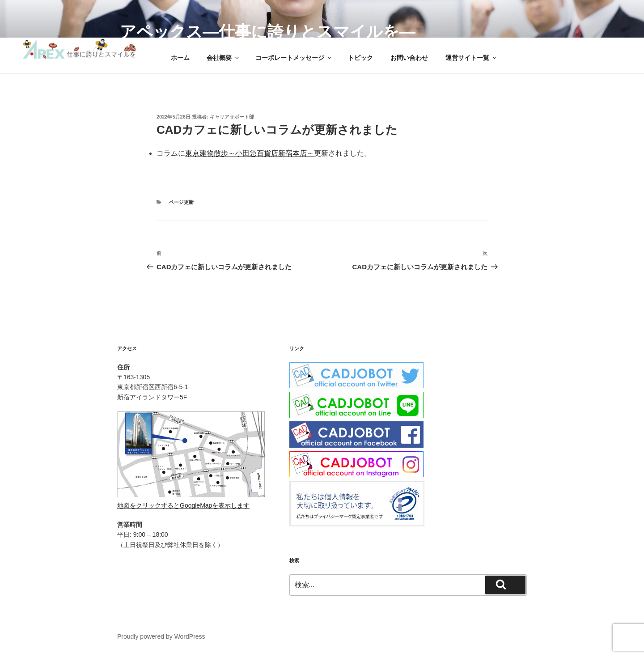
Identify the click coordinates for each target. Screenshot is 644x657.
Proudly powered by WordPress (161, 636)
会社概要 (223, 58)
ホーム (180, 58)
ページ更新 (181, 202)
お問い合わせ (409, 58)
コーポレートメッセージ (294, 58)
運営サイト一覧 (472, 58)
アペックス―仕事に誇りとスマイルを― (268, 32)
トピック (360, 58)
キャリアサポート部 (232, 117)
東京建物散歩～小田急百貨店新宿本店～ (250, 153)
